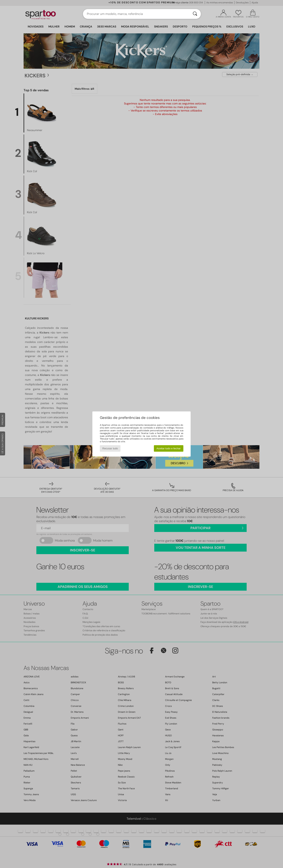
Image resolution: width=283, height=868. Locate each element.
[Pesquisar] (195, 14)
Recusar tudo (110, 448)
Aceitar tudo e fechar (169, 448)
